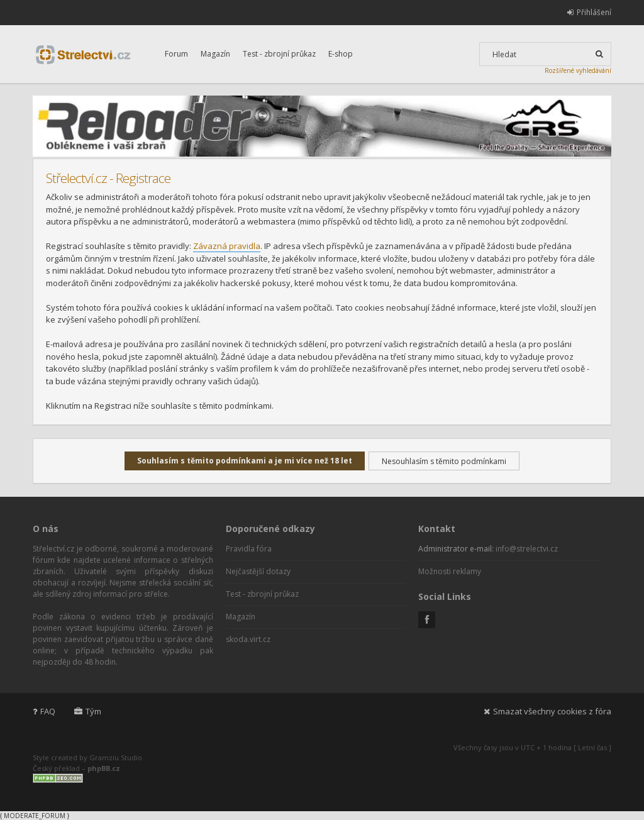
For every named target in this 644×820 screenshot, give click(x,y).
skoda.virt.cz (248, 639)
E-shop (341, 54)
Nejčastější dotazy (258, 571)
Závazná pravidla (227, 246)
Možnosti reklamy (450, 571)
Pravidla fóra (249, 549)
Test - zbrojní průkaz (279, 54)
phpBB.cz (104, 768)
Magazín (215, 54)
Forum (176, 54)
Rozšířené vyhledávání (578, 70)
